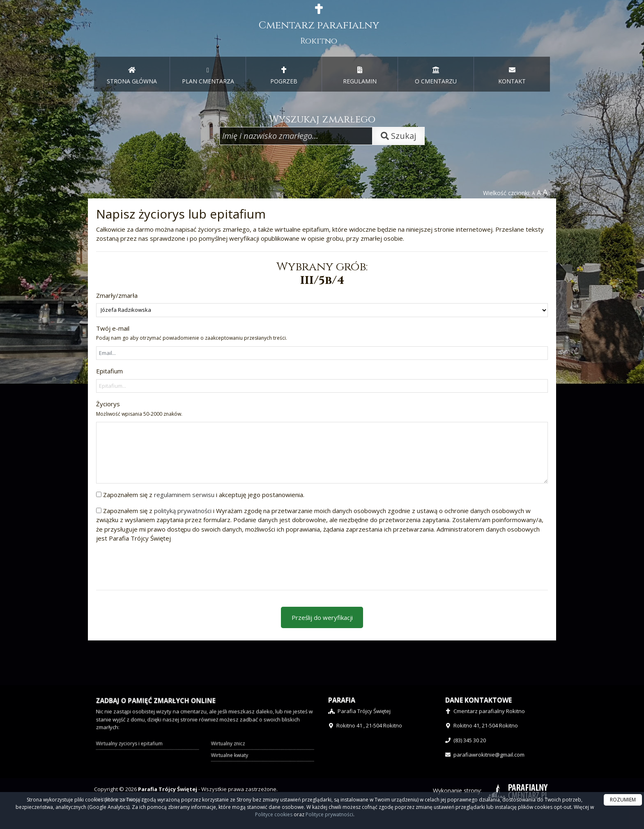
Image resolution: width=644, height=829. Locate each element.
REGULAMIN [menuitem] (360, 76)
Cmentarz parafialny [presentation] (319, 25)
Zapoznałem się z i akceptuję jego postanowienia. (204, 495)
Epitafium (109, 371)
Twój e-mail (192, 333)
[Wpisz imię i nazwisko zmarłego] (296, 136)
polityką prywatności (183, 511)
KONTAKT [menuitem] (512, 76)
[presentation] (159, 566)
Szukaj (398, 136)
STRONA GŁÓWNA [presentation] (132, 76)
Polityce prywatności (329, 814)
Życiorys (139, 409)
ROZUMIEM (623, 800)
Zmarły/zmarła (117, 295)
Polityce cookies (274, 814)
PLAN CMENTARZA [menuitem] (208, 76)
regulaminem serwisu (184, 495)
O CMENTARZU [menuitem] (436, 76)
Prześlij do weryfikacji (322, 617)
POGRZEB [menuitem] (284, 76)
